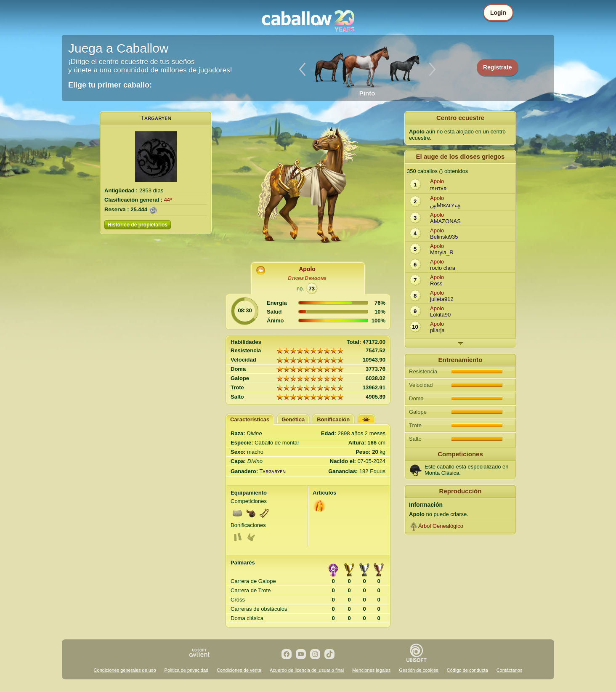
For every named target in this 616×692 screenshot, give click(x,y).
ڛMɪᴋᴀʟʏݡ (445, 205)
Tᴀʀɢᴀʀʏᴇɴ (155, 118)
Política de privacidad (187, 670)
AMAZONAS (445, 221)
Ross (436, 283)
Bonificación (333, 419)
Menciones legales (371, 670)
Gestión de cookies (419, 670)
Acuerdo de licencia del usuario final (307, 670)
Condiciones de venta (239, 670)
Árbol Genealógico (441, 526)
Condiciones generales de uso (125, 670)
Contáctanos (510, 670)
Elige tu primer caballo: (110, 85)
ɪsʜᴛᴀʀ (438, 188)
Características (250, 419)
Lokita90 (440, 315)
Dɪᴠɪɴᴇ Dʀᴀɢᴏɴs (307, 278)
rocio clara (443, 268)
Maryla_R (442, 252)
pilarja (437, 330)
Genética (293, 419)
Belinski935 (444, 237)
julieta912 (442, 299)
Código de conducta (467, 670)
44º (168, 200)
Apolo (307, 269)
